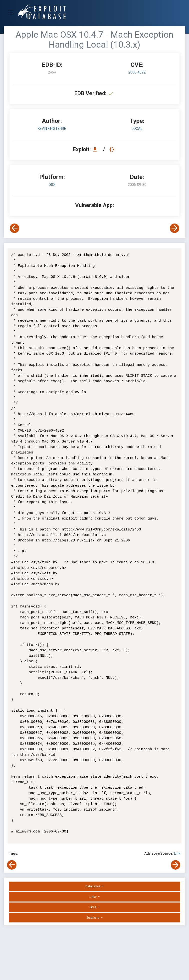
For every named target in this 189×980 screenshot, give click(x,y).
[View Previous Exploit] (14, 228)
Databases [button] (93, 886)
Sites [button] (93, 907)
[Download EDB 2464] (96, 149)
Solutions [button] (93, 918)
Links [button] (93, 897)
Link (177, 853)
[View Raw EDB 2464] (112, 149)
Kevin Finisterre (52, 129)
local (137, 129)
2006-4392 (137, 72)
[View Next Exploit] (175, 228)
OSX (52, 185)
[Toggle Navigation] (12, 12)
